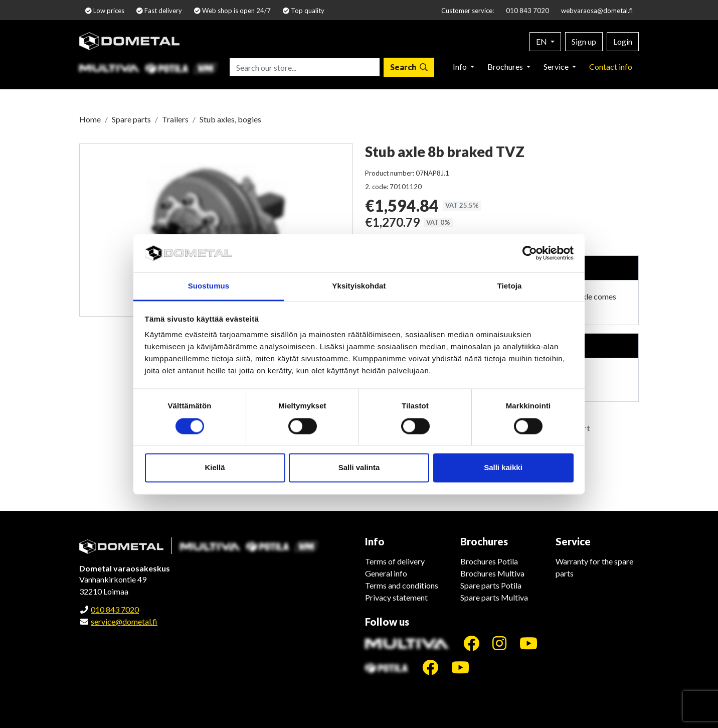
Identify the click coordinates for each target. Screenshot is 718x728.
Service (557, 66)
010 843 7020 (527, 11)
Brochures (506, 66)
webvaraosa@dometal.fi (597, 11)
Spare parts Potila (491, 585)
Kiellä (215, 468)
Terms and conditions (402, 585)
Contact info (611, 66)
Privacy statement (396, 597)
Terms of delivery (395, 561)
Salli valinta (359, 468)
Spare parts (131, 119)
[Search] (409, 67)
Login (623, 41)
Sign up (584, 41)
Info (461, 66)
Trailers (175, 119)
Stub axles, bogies (230, 119)
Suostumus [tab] (209, 286)
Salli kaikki (503, 468)
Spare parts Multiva (494, 597)
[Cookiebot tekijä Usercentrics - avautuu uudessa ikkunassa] (530, 253)
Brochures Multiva (492, 573)
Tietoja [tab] (510, 286)
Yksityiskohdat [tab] (359, 286)
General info (386, 573)
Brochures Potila (489, 561)
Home (90, 119)
